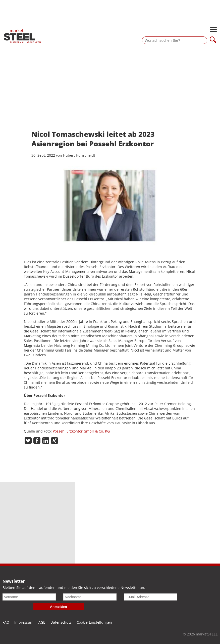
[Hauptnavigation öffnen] (213, 30)
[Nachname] (90, 597)
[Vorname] (29, 597)
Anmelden (59, 607)
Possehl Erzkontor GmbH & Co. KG (81, 431)
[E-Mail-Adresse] (151, 597)
